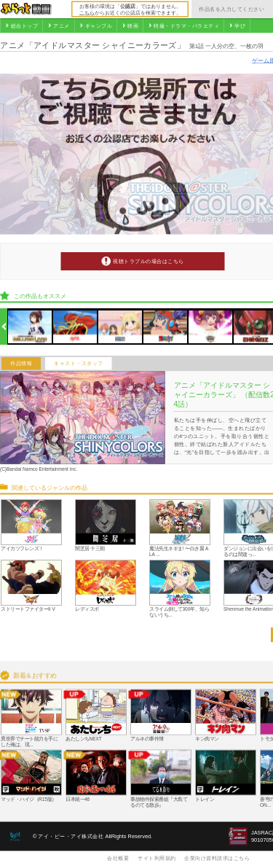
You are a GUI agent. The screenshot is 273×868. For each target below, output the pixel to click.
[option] (30, 327)
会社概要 (118, 858)
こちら (87, 12)
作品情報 (21, 364)
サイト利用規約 (157, 858)
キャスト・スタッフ (79, 364)
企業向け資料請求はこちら (217, 858)
